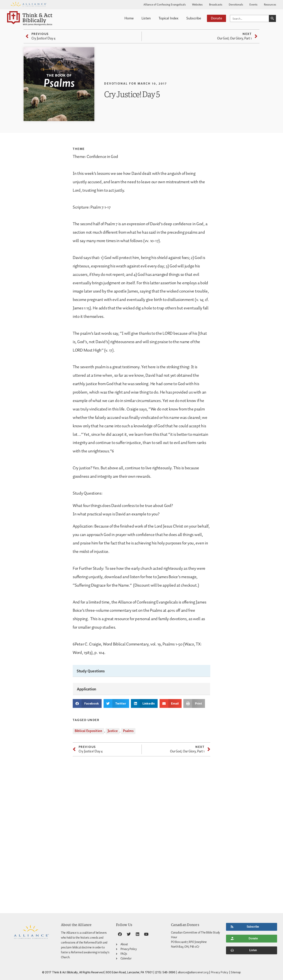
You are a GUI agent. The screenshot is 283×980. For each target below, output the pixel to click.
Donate (216, 18)
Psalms (128, 731)
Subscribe (194, 18)
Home (129, 18)
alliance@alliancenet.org (193, 972)
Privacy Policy (220, 972)
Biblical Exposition (88, 731)
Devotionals (236, 4)
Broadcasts (216, 4)
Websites (197, 4)
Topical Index (169, 18)
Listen (146, 18)
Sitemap (236, 972)
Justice (113, 731)
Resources (270, 4)
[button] (87, 703)
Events (253, 4)
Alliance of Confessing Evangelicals (165, 4)
